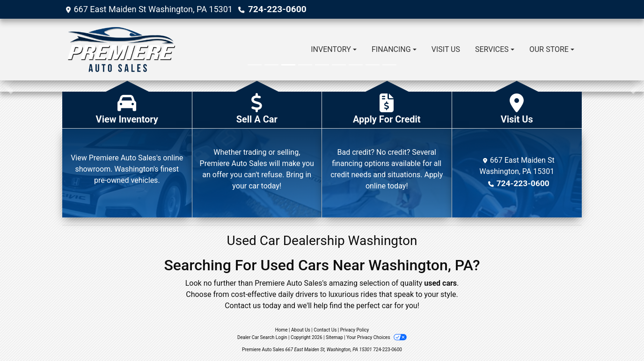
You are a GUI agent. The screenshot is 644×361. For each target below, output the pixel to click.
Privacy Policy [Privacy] (355, 330)
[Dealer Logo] (121, 50)
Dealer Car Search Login (262, 337)
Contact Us (325, 330)
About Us (301, 330)
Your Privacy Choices (377, 337)
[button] (8, 86)
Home (282, 330)
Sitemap (334, 337)
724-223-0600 (275, 9)
